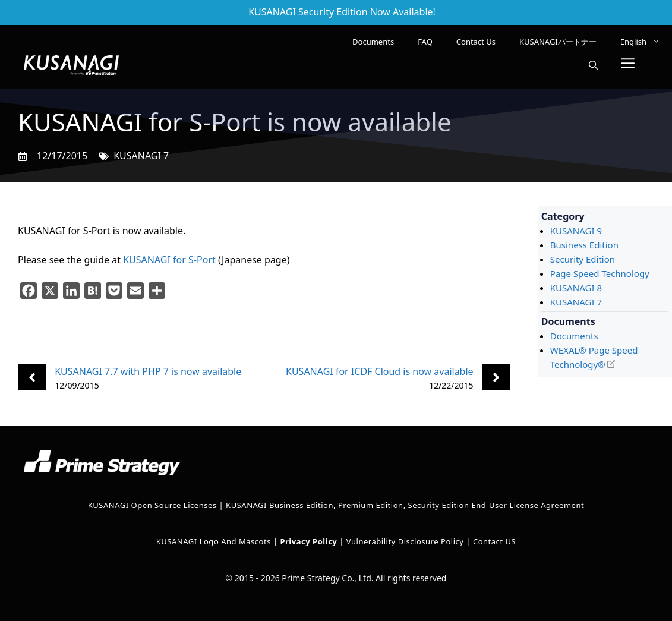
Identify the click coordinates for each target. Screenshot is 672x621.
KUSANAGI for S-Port (169, 260)
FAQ (425, 42)
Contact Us (476, 42)
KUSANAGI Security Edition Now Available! (342, 12)
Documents (373, 42)
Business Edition (584, 245)
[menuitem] (640, 42)
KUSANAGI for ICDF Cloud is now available (380, 371)
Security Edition (583, 259)
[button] (593, 65)
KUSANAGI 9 (576, 231)
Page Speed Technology (600, 273)
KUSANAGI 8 (576, 288)
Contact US (494, 541)
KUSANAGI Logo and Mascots (215, 541)
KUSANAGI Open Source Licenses (152, 505)
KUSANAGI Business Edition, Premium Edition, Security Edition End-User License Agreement (405, 505)
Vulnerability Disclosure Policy (405, 541)
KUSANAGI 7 (141, 156)
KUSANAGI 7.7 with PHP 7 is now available (148, 371)
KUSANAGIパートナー (558, 42)
